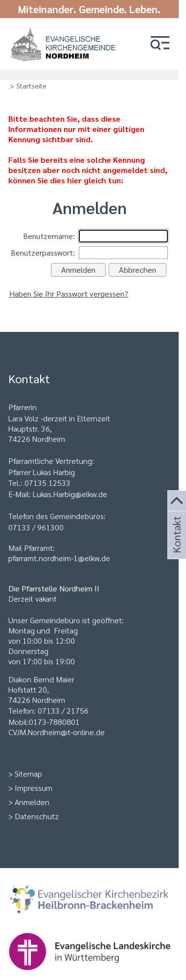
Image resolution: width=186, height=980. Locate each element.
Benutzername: (49, 236)
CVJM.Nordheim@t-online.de (57, 732)
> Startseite (28, 86)
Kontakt (176, 546)
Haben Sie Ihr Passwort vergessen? (69, 294)
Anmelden (32, 802)
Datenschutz (37, 816)
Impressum (34, 788)
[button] (160, 44)
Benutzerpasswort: (43, 252)
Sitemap (28, 773)
